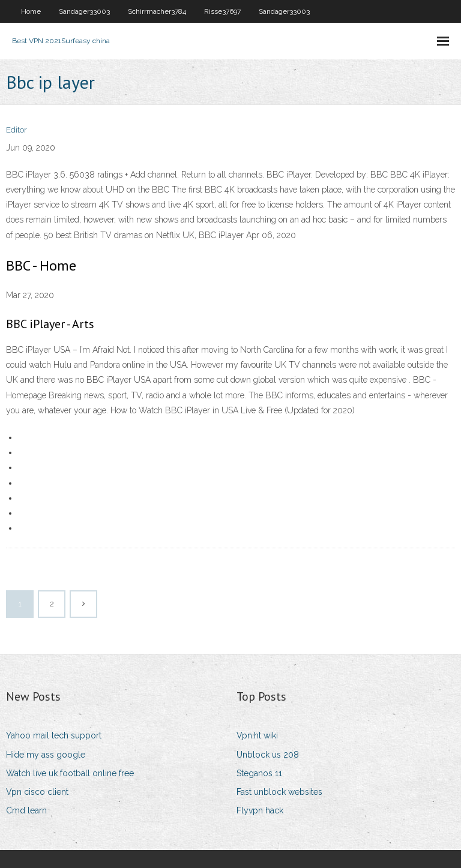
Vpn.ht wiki (257, 735)
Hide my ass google (46, 755)
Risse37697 (222, 11)
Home (31, 11)
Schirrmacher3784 (157, 11)
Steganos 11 (259, 773)
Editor (17, 130)
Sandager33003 (84, 11)
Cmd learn (26, 810)
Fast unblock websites (279, 792)
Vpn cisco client (37, 792)
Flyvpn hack (260, 810)
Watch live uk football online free (70, 773)
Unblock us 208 (268, 755)
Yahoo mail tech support (54, 735)
